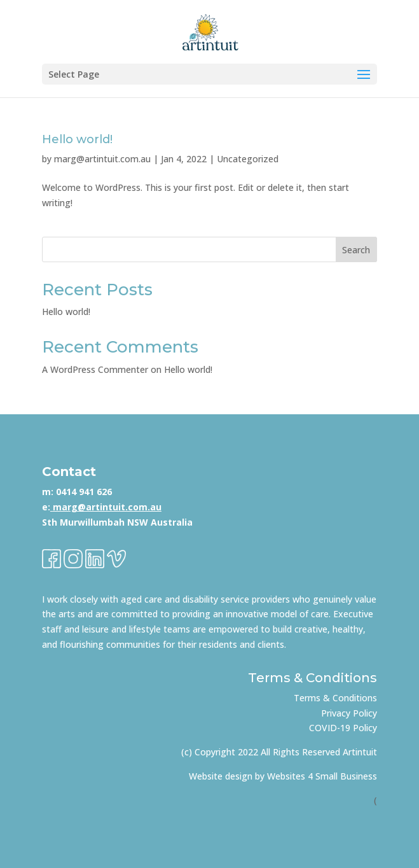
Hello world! (77, 139)
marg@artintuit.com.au (102, 159)
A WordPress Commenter (95, 369)
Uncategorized (248, 159)
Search (356, 250)
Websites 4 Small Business (322, 776)
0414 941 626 (84, 492)
